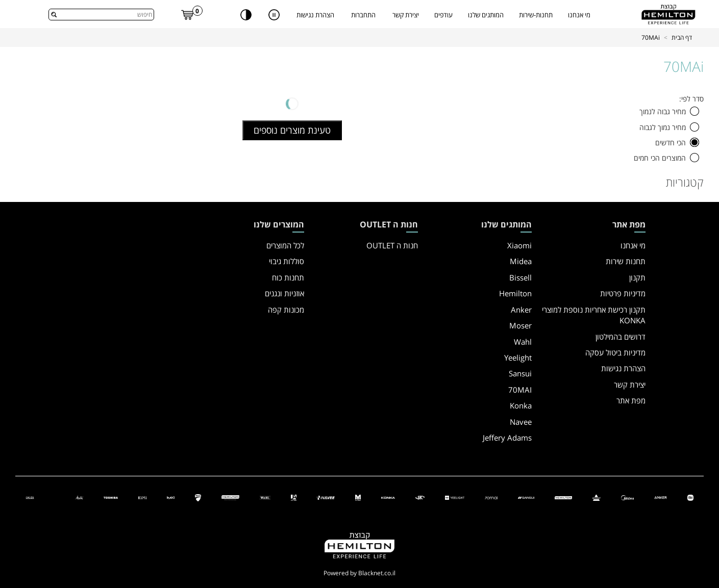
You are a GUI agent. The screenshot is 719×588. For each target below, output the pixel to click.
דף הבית (682, 37)
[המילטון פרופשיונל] (230, 497)
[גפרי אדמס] (293, 497)
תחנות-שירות (536, 15)
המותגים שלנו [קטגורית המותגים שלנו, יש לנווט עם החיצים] (486, 15)
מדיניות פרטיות (623, 293)
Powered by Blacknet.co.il (359, 573)
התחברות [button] (363, 15)
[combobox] (101, 15)
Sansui (520, 373)
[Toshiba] (111, 497)
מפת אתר (631, 400)
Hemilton (515, 293)
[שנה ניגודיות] (246, 15)
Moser (520, 325)
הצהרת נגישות (315, 15)
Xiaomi (519, 245)
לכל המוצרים (285, 245)
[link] (188, 15)
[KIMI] (142, 497)
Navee (521, 422)
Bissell (520, 277)
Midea (521, 261)
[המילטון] (563, 497)
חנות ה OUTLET (392, 245)
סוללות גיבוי (287, 261)
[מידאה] (627, 497)
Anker (521, 310)
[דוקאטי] (198, 497)
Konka (521, 405)
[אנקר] (661, 497)
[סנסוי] (526, 497)
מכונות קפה (286, 310)
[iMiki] (171, 497)
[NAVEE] (326, 497)
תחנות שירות (626, 261)
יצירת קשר (406, 15)
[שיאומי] (690, 497)
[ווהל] (265, 497)
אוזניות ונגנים (284, 293)
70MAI (520, 390)
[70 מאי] (491, 497)
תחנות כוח (288, 277)
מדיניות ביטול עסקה (615, 352)
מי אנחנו (579, 15)
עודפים (443, 15)
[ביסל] (597, 497)
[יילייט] (455, 497)
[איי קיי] (420, 497)
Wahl (523, 342)
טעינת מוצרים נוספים (292, 130)
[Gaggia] (30, 497)
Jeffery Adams (507, 438)
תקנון (637, 277)
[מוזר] (358, 497)
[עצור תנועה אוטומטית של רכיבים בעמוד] (274, 15)
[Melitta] (79, 497)
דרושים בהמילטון (621, 337)
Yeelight (518, 357)
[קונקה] (388, 497)
